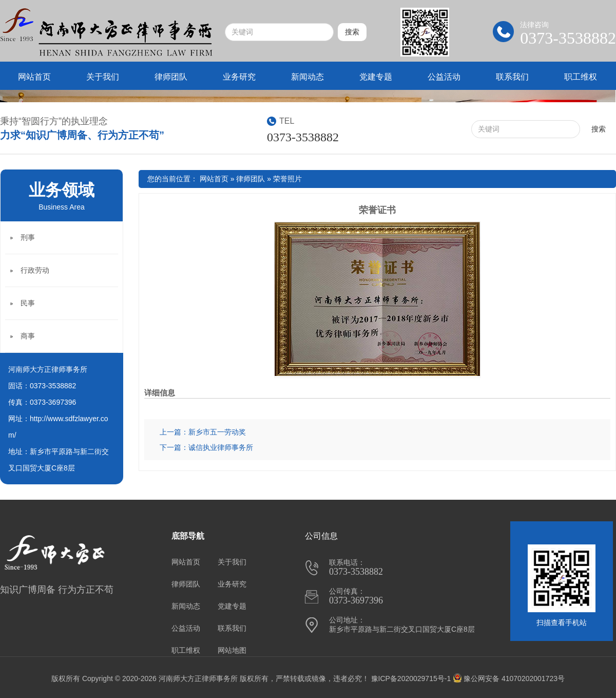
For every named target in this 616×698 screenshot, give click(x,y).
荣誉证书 (377, 210)
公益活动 (444, 77)
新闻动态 (307, 77)
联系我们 (512, 77)
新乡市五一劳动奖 (217, 432)
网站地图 (232, 650)
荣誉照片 (287, 179)
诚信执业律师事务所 (221, 447)
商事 (28, 336)
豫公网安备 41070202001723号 (509, 678)
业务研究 (239, 77)
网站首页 (34, 77)
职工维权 (581, 77)
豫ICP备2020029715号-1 (411, 678)
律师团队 (171, 77)
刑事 (28, 237)
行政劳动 (35, 270)
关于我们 (103, 77)
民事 (28, 303)
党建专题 (376, 77)
